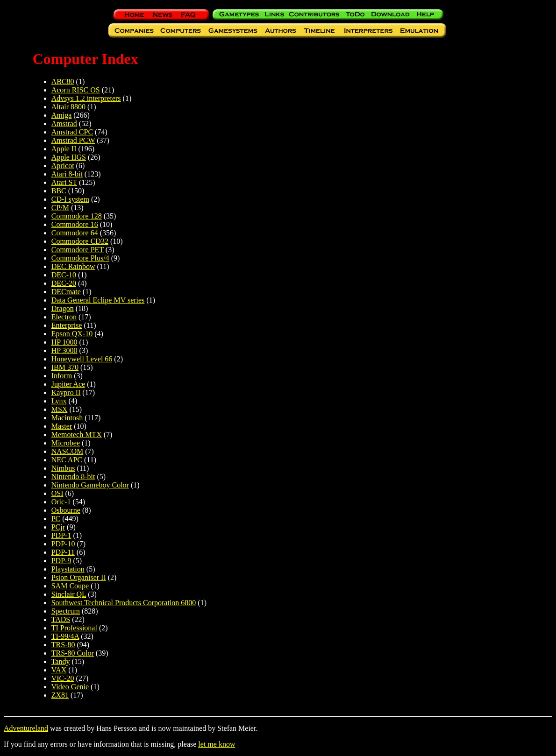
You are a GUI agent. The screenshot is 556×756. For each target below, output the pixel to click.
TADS (61, 619)
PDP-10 (63, 544)
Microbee (66, 443)
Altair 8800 (68, 107)
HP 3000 (64, 350)
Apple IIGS (69, 157)
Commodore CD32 (80, 241)
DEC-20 (64, 283)
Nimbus (63, 468)
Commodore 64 (75, 233)
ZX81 (60, 695)
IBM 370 (65, 367)
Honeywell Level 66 (82, 359)
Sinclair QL (69, 594)
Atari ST (64, 182)
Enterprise (67, 325)
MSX (60, 409)
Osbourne (66, 510)
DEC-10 (64, 275)
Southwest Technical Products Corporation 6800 (124, 603)
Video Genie (70, 687)
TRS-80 (63, 645)
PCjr (58, 527)
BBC (59, 191)
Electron (64, 317)
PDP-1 (61, 535)
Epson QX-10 (72, 334)
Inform (62, 376)
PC (56, 519)
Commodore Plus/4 (80, 258)
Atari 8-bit (67, 174)
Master (62, 426)
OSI (57, 493)
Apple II (64, 149)
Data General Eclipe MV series (98, 300)
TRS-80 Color (73, 653)
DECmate (66, 292)
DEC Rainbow (73, 266)
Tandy (61, 661)
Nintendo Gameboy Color (90, 485)
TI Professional (74, 628)
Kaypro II (66, 392)
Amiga (62, 115)
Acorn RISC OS (76, 90)
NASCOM (67, 451)
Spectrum (66, 611)
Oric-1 (61, 502)
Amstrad (64, 124)
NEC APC (67, 460)
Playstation (68, 569)
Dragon (63, 308)
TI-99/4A (65, 636)
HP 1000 (64, 342)
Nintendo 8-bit (73, 477)
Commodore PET (78, 250)
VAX (59, 670)
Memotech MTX (77, 435)
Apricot (63, 166)
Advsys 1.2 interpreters (86, 98)
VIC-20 (63, 678)
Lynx (59, 401)
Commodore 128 (77, 216)
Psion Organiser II (79, 577)
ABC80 (63, 81)
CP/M (60, 208)
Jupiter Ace (68, 384)
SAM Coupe (70, 586)
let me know (217, 744)
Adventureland (26, 728)
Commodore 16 (75, 224)
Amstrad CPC (72, 132)
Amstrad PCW (73, 140)
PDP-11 (63, 552)
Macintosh (67, 418)
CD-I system (70, 199)
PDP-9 (61, 561)
